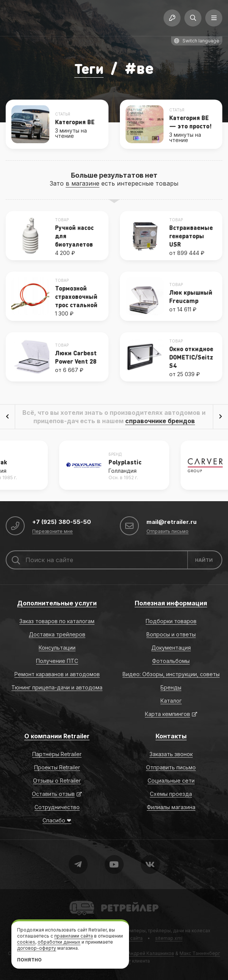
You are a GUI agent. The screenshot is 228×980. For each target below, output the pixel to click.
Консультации (57, 648)
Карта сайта (129, 938)
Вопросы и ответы (171, 634)
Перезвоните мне (53, 532)
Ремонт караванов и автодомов (57, 674)
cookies (26, 942)
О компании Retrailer (57, 736)
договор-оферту (37, 948)
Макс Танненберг (200, 953)
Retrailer (79, 900)
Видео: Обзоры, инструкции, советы (171, 674)
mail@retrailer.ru (172, 522)
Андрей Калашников (151, 953)
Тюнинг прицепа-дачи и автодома (57, 687)
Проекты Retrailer (57, 767)
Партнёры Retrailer (57, 754)
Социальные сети (171, 781)
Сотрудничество (57, 807)
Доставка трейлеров (57, 634)
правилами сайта (74, 936)
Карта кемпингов (167, 714)
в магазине (83, 183)
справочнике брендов (160, 421)
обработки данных (59, 942)
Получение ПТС (57, 661)
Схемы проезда (171, 794)
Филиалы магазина (171, 807)
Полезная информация (171, 603)
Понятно (29, 960)
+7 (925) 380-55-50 (62, 522)
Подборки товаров (171, 621)
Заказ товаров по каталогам (57, 621)
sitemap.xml (169, 938)
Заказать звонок (171, 754)
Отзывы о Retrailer (57, 781)
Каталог (171, 701)
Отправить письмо (167, 532)
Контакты (171, 736)
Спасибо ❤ (57, 820)
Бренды (171, 687)
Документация (171, 648)
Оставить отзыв (53, 794)
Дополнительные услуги (57, 603)
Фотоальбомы (171, 661)
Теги (89, 68)
